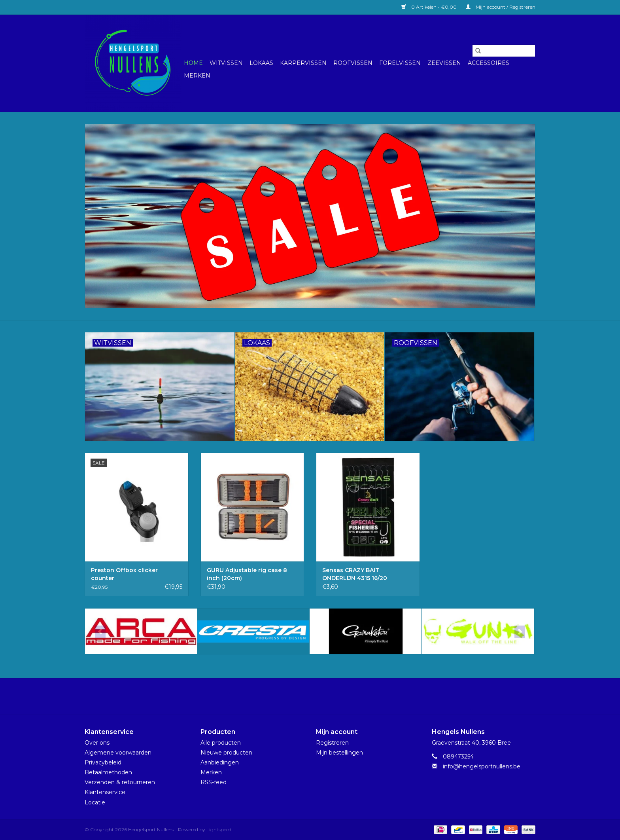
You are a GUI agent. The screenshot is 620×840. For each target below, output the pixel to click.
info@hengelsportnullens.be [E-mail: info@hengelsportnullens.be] (482, 766)
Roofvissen (353, 63)
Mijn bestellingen (339, 753)
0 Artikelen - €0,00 (430, 7)
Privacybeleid (103, 762)
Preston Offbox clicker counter (124, 574)
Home (193, 63)
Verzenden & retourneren (120, 782)
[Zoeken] (504, 51)
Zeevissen (444, 63)
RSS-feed (214, 782)
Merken (197, 76)
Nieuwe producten (226, 753)
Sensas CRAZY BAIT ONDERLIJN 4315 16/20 (355, 574)
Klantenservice (105, 792)
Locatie (95, 802)
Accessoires (489, 63)
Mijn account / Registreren (501, 7)
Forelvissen (400, 63)
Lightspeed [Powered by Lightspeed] (219, 830)
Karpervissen (303, 63)
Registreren (332, 743)
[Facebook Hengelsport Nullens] (303, 696)
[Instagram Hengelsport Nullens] (317, 696)
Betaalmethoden (108, 772)
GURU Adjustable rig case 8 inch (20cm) (247, 574)
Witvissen (226, 63)
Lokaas (261, 63)
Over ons (97, 743)
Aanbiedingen (220, 762)
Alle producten (221, 743)
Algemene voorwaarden (118, 753)
